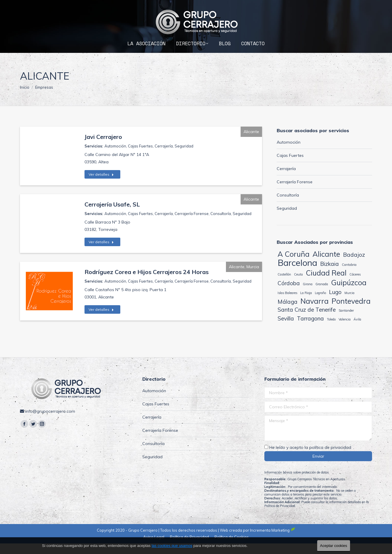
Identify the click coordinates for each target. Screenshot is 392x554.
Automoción (115, 157)
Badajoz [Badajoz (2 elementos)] (354, 265)
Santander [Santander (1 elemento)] (346, 321)
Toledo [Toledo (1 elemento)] (331, 330)
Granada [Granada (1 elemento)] (322, 295)
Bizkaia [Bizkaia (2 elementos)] (330, 274)
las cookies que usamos (172, 546)
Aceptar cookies (334, 546)
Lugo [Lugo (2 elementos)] (335, 303)
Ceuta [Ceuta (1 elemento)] (298, 285)
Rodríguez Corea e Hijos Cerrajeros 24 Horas (147, 282)
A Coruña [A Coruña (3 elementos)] (294, 265)
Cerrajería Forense (192, 224)
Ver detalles (101, 185)
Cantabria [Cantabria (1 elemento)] (349, 275)
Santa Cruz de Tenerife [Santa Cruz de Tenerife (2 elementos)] (307, 320)
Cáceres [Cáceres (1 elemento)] (355, 285)
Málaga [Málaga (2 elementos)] (288, 312)
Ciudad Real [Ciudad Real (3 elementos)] (326, 283)
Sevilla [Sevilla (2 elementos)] (286, 329)
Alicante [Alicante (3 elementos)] (326, 265)
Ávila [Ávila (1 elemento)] (357, 330)
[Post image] (49, 302)
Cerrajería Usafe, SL (112, 215)
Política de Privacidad (280, 516)
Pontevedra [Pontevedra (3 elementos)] (351, 312)
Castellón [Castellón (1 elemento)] (284, 285)
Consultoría (221, 224)
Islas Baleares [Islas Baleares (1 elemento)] (287, 303)
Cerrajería (164, 157)
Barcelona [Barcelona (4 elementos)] (297, 273)
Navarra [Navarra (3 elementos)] (315, 312)
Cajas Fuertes (140, 157)
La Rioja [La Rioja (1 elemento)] (306, 303)
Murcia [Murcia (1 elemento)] (349, 303)
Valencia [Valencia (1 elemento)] (345, 330)
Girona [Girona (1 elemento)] (308, 295)
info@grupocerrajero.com (341, 5)
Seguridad (184, 157)
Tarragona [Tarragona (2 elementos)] (310, 329)
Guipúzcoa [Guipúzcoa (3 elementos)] (349, 293)
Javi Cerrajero (103, 147)
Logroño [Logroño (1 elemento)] (320, 303)
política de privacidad (330, 458)
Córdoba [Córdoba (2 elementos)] (289, 294)
